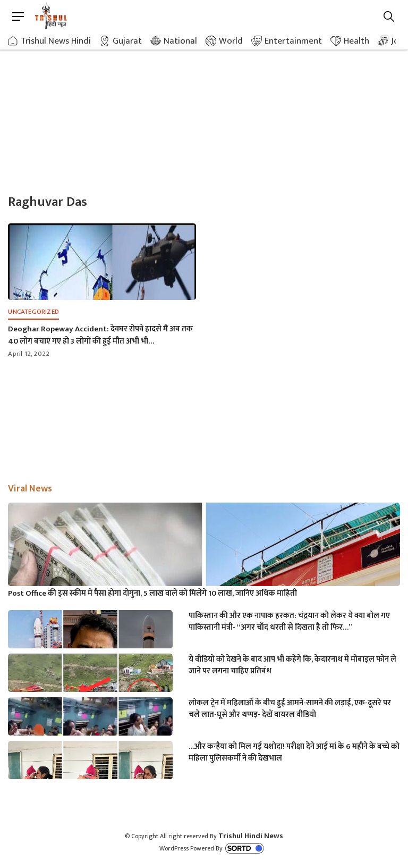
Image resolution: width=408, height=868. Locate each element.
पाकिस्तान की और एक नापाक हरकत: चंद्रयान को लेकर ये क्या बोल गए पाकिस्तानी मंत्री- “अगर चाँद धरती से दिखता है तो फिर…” (289, 622)
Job (397, 41)
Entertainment (293, 41)
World (231, 41)
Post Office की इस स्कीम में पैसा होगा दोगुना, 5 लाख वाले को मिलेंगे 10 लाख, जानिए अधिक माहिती (152, 594)
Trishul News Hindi (56, 41)
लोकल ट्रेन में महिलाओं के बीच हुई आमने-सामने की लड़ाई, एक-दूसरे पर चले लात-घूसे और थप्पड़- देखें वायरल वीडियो (290, 709)
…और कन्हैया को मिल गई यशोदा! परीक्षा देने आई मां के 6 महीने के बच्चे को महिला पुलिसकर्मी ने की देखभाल (294, 753)
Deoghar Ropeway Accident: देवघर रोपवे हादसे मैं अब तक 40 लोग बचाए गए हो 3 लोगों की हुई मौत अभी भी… (100, 335)
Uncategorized (33, 312)
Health (356, 41)
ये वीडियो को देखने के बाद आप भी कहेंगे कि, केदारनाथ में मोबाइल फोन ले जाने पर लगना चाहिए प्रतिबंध (292, 665)
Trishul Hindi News (251, 836)
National (180, 41)
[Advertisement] (204, 112)
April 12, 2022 (29, 354)
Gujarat (127, 41)
